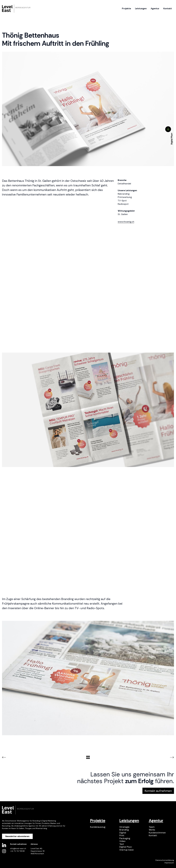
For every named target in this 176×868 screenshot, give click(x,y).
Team (152, 827)
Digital (123, 833)
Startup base (126, 850)
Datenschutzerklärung (165, 860)
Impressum (169, 863)
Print (122, 836)
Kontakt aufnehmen (158, 791)
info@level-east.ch (18, 848)
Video (122, 841)
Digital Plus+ (126, 847)
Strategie (124, 827)
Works (152, 830)
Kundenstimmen (157, 833)
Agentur (156, 820)
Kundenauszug (98, 827)
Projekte (98, 820)
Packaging (125, 838)
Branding (124, 830)
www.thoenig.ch (126, 222)
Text (122, 844)
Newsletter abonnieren (17, 836)
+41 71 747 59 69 (17, 851)
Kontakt (153, 836)
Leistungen (129, 820)
